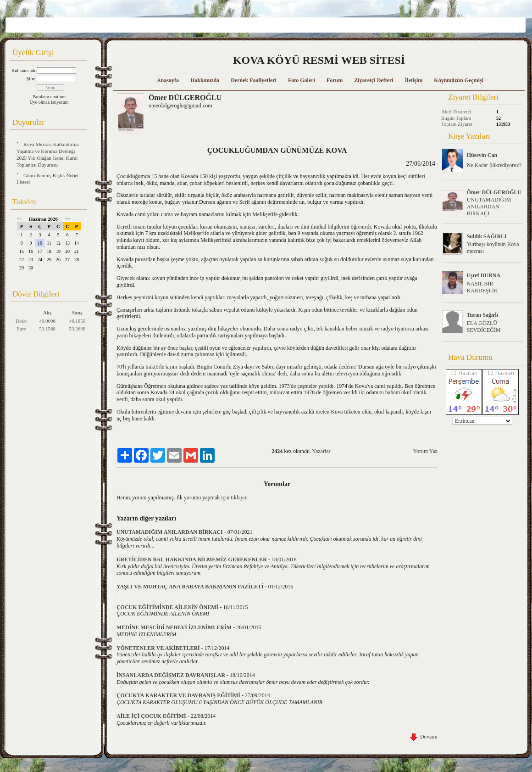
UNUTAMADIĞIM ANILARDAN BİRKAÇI (489, 207)
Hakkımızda (205, 80)
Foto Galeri (302, 80)
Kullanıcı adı (23, 70)
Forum (335, 80)
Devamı (424, 737)
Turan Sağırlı (483, 315)
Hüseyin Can (482, 155)
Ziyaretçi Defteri (374, 80)
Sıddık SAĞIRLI (487, 236)
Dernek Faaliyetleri (254, 80)
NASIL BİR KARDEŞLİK (482, 287)
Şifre (31, 79)
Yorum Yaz (425, 451)
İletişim (414, 80)
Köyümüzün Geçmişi (459, 80)
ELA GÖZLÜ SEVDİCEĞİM (484, 327)
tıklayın (239, 498)
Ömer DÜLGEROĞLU (494, 192)
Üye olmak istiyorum (49, 102)
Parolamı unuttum (49, 97)
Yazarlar (321, 451)
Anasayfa (168, 80)
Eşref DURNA (484, 275)
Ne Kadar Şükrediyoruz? (494, 165)
